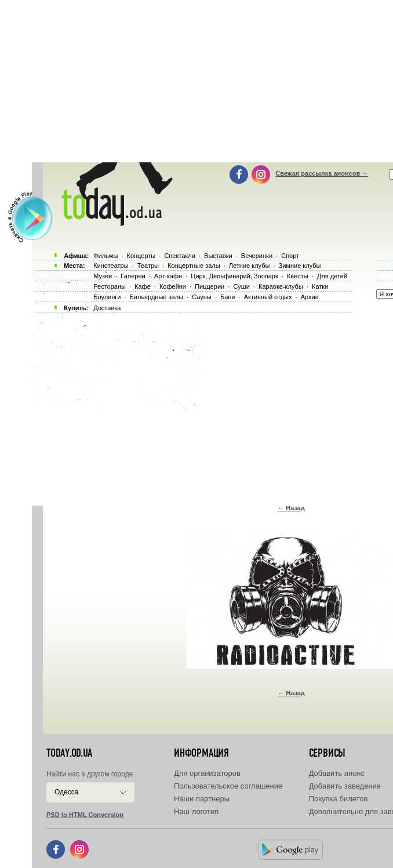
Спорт (290, 256)
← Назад (291, 508)
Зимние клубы (300, 266)
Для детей (332, 276)
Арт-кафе (168, 276)
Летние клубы (250, 266)
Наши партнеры (202, 799)
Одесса (66, 792)
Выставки (218, 256)
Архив (310, 297)
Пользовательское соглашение (228, 786)
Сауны (202, 297)
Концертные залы (194, 266)
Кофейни (173, 286)
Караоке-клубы (281, 286)
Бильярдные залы (157, 297)
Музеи (103, 276)
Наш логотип (196, 811)
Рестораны (110, 286)
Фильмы (105, 256)
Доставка (107, 308)
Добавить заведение (345, 786)
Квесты (298, 276)
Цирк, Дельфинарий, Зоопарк (234, 276)
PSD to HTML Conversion (85, 815)
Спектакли (180, 256)
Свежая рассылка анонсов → (322, 173)
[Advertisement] (212, 406)
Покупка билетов (339, 799)
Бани (228, 297)
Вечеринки (257, 256)
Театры (148, 266)
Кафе (143, 286)
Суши (241, 286)
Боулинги (107, 297)
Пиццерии (210, 286)
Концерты (141, 256)
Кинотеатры (111, 266)
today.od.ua (69, 753)
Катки (320, 286)
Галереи (133, 276)
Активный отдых (268, 297)
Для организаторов (207, 773)
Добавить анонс (337, 773)
